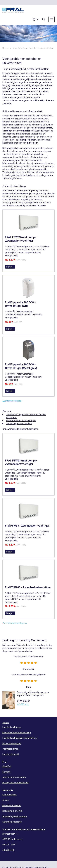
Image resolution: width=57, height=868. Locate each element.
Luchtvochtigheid (11, 754)
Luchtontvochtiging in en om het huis (20, 738)
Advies (6, 800)
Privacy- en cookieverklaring (16, 783)
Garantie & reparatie (12, 822)
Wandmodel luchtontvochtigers (21, 421)
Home (5, 48)
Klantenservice (9, 795)
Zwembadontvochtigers (15, 623)
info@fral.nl (23, 704)
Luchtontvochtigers (13, 401)
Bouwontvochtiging (12, 743)
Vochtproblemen (10, 749)
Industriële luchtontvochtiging (17, 733)
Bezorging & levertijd (12, 811)
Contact (6, 772)
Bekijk (10, 267)
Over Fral (7, 766)
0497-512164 (24, 701)
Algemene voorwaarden (14, 777)
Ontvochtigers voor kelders (19, 424)
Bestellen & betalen (12, 805)
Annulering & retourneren (15, 816)
